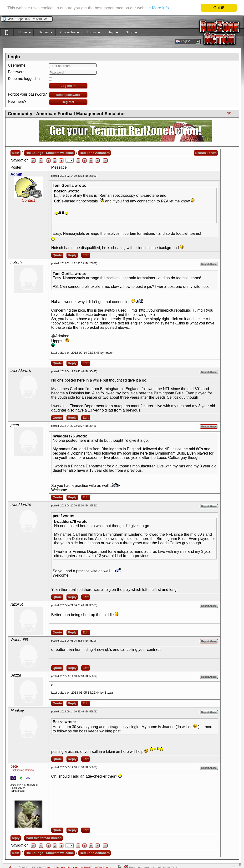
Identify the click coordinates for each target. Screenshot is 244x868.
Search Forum (206, 153)
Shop (129, 33)
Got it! (219, 8)
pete (14, 766)
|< (33, 161)
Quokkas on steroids (22, 770)
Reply (72, 255)
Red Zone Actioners (95, 153)
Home (22, 33)
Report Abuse (209, 264)
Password (16, 72)
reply (16, 838)
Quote (57, 255)
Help (110, 33)
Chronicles (67, 33)
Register (68, 102)
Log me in (68, 86)
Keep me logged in (24, 79)
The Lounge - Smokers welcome (50, 153)
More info (160, 8)
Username (17, 65)
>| (105, 161)
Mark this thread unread (43, 838)
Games (43, 33)
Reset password (68, 95)
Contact (28, 200)
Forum (91, 33)
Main (15, 153)
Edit (86, 255)
